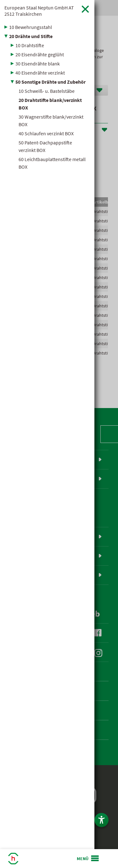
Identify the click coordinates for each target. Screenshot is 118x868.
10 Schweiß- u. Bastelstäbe (47, 91)
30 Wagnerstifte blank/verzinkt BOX (51, 120)
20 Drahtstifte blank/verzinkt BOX (50, 104)
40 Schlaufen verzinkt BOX (46, 133)
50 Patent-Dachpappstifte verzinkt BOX (45, 146)
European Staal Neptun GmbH (39, 11)
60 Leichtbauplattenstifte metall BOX (52, 163)
